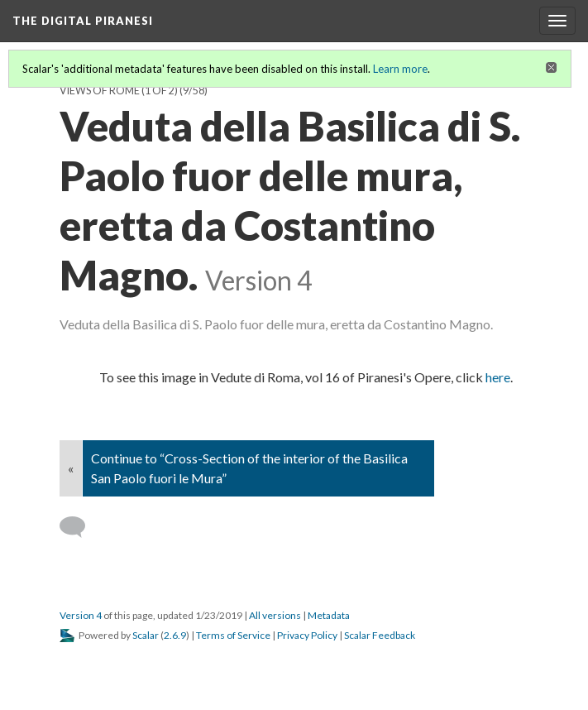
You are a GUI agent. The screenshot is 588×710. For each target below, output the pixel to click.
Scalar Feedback (380, 635)
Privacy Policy (307, 635)
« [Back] (71, 468)
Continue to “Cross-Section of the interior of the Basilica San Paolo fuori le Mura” (249, 468)
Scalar (146, 635)
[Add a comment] (80, 527)
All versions (275, 615)
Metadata (329, 615)
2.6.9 (175, 635)
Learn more (400, 69)
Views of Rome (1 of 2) (119, 91)
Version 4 (81, 615)
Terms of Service (233, 635)
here (498, 377)
